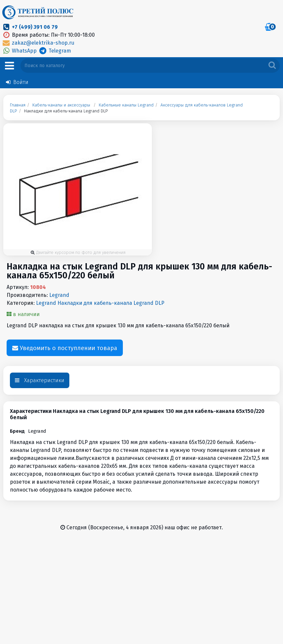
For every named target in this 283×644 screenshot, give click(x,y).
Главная (18, 105)
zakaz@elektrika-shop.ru (38, 43)
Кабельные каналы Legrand (126, 105)
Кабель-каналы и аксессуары (61, 105)
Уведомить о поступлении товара (65, 348)
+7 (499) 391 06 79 (35, 27)
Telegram (54, 51)
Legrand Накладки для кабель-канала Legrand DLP (100, 303)
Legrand (59, 295)
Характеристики (40, 380)
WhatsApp (20, 51)
